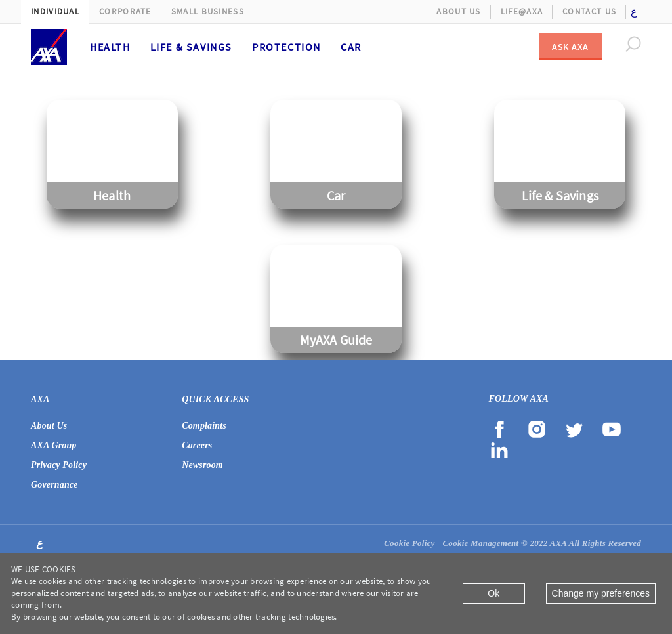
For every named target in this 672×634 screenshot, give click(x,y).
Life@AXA (522, 11)
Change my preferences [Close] (601, 593)
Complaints (204, 426)
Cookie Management (482, 543)
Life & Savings (191, 47)
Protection (286, 47)
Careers (197, 445)
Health (110, 47)
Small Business (208, 11)
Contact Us (589, 11)
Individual (55, 11)
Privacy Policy (59, 465)
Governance (54, 485)
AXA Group (54, 445)
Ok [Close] (493, 593)
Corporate (125, 11)
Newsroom (202, 465)
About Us (458, 11)
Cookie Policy (410, 543)
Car (351, 47)
